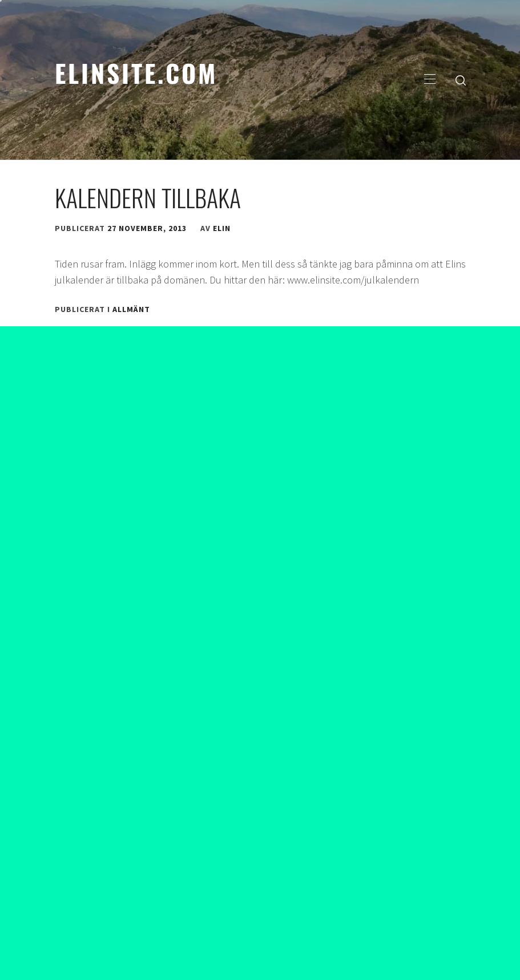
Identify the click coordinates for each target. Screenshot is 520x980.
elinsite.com (136, 72)
